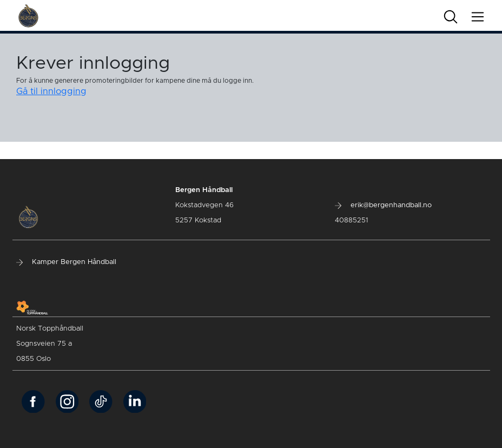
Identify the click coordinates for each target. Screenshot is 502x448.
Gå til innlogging (51, 91)
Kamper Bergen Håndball (66, 262)
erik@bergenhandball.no (383, 205)
